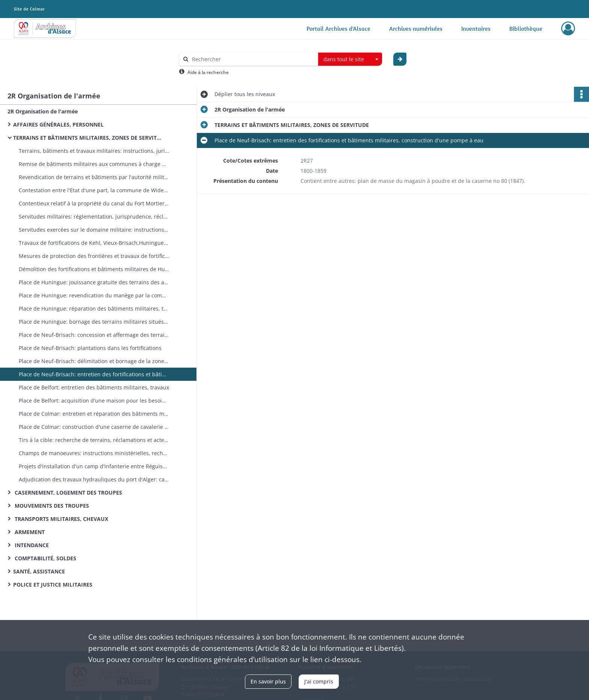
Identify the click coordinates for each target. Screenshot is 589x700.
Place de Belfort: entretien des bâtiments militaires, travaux (94, 387)
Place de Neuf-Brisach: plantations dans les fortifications (90, 348)
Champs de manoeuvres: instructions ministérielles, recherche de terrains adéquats (94, 453)
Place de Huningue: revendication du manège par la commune (94, 295)
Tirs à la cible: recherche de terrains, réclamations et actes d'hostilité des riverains (94, 440)
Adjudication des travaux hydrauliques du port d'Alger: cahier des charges (94, 479)
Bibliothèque (526, 29)
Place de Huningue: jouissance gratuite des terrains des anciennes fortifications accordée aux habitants (94, 282)
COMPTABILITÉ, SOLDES (45, 558)
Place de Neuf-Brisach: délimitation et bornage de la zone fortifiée (94, 361)
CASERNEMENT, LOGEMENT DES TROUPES (68, 493)
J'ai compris (319, 681)
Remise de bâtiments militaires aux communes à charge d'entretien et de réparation (94, 164)
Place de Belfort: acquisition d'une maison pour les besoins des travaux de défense (94, 401)
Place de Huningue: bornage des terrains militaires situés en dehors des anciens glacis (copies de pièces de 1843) (94, 322)
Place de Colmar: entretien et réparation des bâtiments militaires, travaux (94, 414)
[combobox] (350, 59)
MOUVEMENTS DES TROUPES (51, 506)
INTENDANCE (31, 545)
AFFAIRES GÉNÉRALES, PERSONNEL (58, 124)
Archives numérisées (416, 29)
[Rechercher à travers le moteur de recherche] (252, 59)
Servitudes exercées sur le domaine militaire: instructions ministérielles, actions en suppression (94, 230)
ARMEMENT (29, 532)
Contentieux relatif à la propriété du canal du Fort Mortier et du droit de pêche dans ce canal (94, 203)
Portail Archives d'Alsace (338, 29)
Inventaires (476, 29)
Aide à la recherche (208, 72)
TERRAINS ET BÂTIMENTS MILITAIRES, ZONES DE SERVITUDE (88, 138)
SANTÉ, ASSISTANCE (39, 571)
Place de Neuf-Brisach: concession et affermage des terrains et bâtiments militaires (94, 335)
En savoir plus (268, 681)
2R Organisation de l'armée (43, 111)
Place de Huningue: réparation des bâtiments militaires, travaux (94, 309)
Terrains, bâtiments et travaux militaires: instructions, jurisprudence (94, 151)
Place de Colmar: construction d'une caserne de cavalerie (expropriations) (94, 427)
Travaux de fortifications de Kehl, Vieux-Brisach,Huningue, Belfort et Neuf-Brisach (94, 243)
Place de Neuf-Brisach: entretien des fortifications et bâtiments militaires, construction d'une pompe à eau (94, 374)
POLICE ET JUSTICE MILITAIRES (53, 585)
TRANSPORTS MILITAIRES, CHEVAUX (61, 519)
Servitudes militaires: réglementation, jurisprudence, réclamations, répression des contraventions (94, 216)
